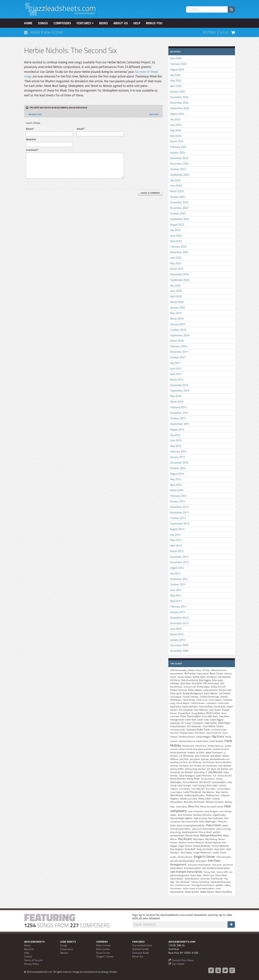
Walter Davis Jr (207, 892)
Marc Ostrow (222, 792)
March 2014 (177, 490)
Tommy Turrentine (200, 882)
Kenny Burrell (225, 776)
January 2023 (178, 197)
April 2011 (176, 601)
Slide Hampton (224, 857)
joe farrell (184, 766)
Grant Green (202, 741)
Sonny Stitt (222, 872)
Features (85, 23)
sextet (216, 853)
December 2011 (179, 579)
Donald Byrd (184, 713)
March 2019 (177, 319)
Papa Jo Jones (200, 818)
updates (219, 885)
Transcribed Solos (142, 945)
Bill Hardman (225, 677)
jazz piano (195, 759)
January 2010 (178, 640)
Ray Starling (211, 839)
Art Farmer (190, 673)
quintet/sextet (177, 836)
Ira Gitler (200, 753)
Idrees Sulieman (178, 753)
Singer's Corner (204, 856)
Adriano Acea (195, 670)
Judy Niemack (215, 772)
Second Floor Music (183, 960)
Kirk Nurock (205, 782)
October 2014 (178, 468)
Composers (62, 23)
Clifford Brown (198, 703)
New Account (54, 32)
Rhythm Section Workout (191, 843)
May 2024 (176, 130)
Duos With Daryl (210, 716)
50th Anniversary (179, 670)
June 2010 (176, 629)
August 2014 (177, 474)
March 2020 (177, 302)
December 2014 (179, 462)
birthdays (175, 683)
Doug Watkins (198, 713)
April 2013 (176, 545)
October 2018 (178, 330)
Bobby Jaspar (203, 687)
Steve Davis (221, 875)
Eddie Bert (191, 720)
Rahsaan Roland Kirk (211, 835)
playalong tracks (190, 832)
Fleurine (174, 733)
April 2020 (176, 296)
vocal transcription (205, 888)
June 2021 (176, 258)
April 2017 (176, 374)
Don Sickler (215, 710)
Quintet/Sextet (140, 949)
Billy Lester (218, 680)
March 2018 (177, 341)
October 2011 (178, 584)
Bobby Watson (195, 690)
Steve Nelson (177, 879)
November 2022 (179, 208)
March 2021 (177, 269)
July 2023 (175, 180)
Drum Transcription (191, 716)
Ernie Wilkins (209, 726)
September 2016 (180, 390)
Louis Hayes (176, 792)
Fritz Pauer (200, 733)
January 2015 (178, 457)
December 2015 (179, 413)
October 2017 (178, 357)
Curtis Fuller (223, 703)
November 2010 (179, 623)
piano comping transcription (191, 825)
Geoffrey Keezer (187, 737)
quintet (217, 832)
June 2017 (176, 368)
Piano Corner (213, 825)
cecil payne (176, 697)
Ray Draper (199, 839)
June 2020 (176, 291)
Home (28, 23)
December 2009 (179, 645)
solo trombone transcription (216, 868)
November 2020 (179, 274)
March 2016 (177, 402)
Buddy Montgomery (193, 693)
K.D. (215, 776)
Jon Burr (202, 769)
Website (31, 139)
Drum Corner (213, 713)
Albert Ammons (219, 670)
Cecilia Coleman (191, 697)
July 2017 (175, 363)
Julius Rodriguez (187, 776)
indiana (191, 753)
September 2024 (180, 108)
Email (80, 129)
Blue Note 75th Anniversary (205, 683)
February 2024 (178, 147)
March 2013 (177, 551)
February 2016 (178, 407)
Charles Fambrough (210, 697)
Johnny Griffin (177, 769)
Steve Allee (196, 875)
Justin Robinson (204, 776)
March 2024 (177, 141)
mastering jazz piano (195, 795)
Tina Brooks (217, 879)
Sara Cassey (186, 853)
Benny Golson (185, 677)
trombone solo (183, 885)
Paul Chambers (216, 818)
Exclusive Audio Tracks (199, 730)
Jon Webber (187, 772)
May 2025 (176, 80)
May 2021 (176, 263)
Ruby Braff (190, 849)
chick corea (202, 700)
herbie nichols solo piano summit (195, 749)
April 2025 (176, 86)
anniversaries (177, 674)
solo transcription (192, 868)
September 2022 (180, 219)
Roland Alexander (202, 846)
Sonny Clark (210, 872)
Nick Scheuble (185, 815)
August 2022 (177, 224)
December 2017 (179, 352)
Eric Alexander (194, 726)
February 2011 (178, 606)
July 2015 (175, 435)
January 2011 (178, 612)
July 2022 (175, 230)
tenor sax (205, 879)
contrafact (211, 703)
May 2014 (176, 479)
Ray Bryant (185, 839)
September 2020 (180, 280)
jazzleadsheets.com (220, 759)
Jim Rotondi (208, 762)
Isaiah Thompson (214, 753)
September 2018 (180, 335)
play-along (175, 832)
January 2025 (178, 91)
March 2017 (177, 379)
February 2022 (178, 246)
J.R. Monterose (187, 756)
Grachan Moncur (187, 741)
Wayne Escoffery (224, 892)
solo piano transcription (199, 865)
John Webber (225, 766)
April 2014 (176, 485)
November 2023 (179, 163)
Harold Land (188, 746)
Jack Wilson (216, 756)
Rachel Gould (192, 836)
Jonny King (199, 772)
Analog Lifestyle (109, 972)
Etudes (220, 726)
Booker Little (225, 690)
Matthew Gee (213, 795)
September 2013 (180, 523)
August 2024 (177, 114)
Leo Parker (185, 789)
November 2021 (179, 252)
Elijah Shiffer (211, 723)
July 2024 (175, 119)
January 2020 (178, 307)
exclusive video (219, 730)
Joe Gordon (196, 766)
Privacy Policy (32, 964)
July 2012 (175, 573)
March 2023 (177, 191)
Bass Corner (216, 673)
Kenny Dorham (178, 779)
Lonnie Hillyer (224, 789)
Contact (28, 956)
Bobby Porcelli (218, 687)
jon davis (212, 769)
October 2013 (178, 518)
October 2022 (178, 213)
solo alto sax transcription (183, 861)
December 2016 (179, 385)
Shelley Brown (185, 857)
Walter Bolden (192, 892)
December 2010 (179, 618)
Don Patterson (201, 710)
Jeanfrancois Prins (179, 762)
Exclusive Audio (141, 953)
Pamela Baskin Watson (181, 818)
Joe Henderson (210, 766)
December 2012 (179, 557)
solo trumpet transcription (186, 872)
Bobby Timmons (178, 690)
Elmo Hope (224, 723)
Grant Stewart (216, 741)
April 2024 (176, 136)
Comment (32, 150)
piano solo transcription (204, 829)
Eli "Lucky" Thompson (192, 723)
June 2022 (176, 236)
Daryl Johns (176, 707)
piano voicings (223, 829)
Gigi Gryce (218, 736)
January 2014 (178, 501)
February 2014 (178, 496)
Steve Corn (208, 875)
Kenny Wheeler (191, 782)
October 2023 (178, 169)
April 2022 (176, 241)
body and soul (210, 690)
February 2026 (178, 64)
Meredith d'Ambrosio (194, 802)
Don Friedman (186, 710)
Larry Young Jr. (184, 785)
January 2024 (178, 152)
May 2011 (176, 595)
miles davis (181, 807)
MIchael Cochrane (215, 802)
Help (137, 23)
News (104, 23)
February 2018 (178, 346)
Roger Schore (185, 846)
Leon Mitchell (198, 789)
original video (219, 815)
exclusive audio (178, 730)
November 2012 (179, 562)
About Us (121, 23)
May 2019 (176, 313)
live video (211, 789)
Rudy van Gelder (205, 849)
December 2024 (179, 97)
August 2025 (177, 69)
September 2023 (180, 175)
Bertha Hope (199, 677)
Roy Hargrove (177, 849)
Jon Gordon (223, 769)
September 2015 (180, 424)
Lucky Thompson (192, 792)
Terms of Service (33, 960)
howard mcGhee (221, 749)
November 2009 (179, 651)
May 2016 (176, 396)
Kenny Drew (193, 779)
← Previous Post (34, 114)
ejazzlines (175, 723)
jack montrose (202, 756)
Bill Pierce (175, 680)
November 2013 (179, 512)
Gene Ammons (214, 733)
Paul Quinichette (190, 822)
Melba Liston (205, 799)
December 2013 (179, 507)
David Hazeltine (190, 707)
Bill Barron (212, 677)
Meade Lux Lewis (189, 799)
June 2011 (176, 590)
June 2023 (176, 186)
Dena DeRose (206, 707)
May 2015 (176, 446)
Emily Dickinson (178, 726)
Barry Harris (203, 674)
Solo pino (217, 865)
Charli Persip (189, 700)
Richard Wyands (213, 843)
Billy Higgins (205, 680)
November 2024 (179, 103)
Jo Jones (174, 766)
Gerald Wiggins (203, 737)
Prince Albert (205, 832)
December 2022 (179, 202)
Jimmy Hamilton (223, 762)
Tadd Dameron (192, 879)
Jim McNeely (195, 762)
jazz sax (205, 759)
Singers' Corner (105, 956)
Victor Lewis (189, 888)
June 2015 (176, 440)
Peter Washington (208, 822)
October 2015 (178, 418)
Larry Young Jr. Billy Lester (205, 785)
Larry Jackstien (219, 782)
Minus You (154, 23)
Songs (43, 23)
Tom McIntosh (183, 882)
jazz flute (184, 759)
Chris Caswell (215, 700)
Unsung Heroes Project (203, 885)
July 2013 (175, 535)
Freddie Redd (186, 733)
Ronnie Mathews (220, 846)
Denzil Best (220, 707)
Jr (206, 772)
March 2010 (177, 634)
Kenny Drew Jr (208, 779)
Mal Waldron (208, 792)
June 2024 (176, 125)
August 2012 (177, 568)
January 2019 (178, 324)
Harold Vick (201, 746)
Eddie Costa (203, 720)
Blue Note (186, 683)
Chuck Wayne (183, 703)
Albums (64, 953)
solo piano (201, 861)
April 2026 (176, 58)
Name (29, 129)
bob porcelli (190, 687)
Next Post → (155, 114)
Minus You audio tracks (212, 807)
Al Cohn (206, 670)
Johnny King (191, 769)
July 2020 (175, 285)
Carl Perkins (225, 693)
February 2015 (178, 451)
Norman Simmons (202, 815)
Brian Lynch (176, 693)
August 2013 (177, 529)
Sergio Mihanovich (202, 853)
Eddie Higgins (217, 720)
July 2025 (175, 75)
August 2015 (177, 429)
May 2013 (176, 540)
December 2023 (179, 158)
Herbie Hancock (216, 746)
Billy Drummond (190, 680)
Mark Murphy (177, 795)
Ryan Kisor (220, 849)
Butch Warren (211, 693)
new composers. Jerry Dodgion (203, 811)
